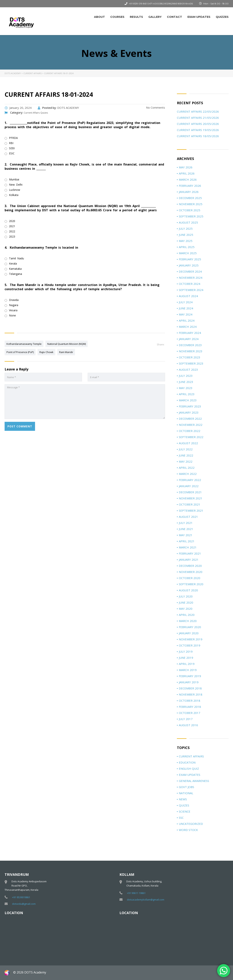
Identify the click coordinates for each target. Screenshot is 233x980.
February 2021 (190, 554)
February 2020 (190, 627)
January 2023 (189, 413)
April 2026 (187, 173)
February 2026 (190, 186)
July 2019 (186, 652)
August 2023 (188, 370)
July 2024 (186, 302)
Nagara (14, 305)
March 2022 (188, 474)
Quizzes (222, 17)
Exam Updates (199, 17)
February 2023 (190, 406)
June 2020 (186, 603)
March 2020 (188, 621)
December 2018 (190, 688)
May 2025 (186, 241)
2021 (12, 226)
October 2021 (190, 504)
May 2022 (186, 462)
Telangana (16, 274)
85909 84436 (185, 4)
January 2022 (189, 486)
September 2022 (191, 437)
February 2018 (190, 707)
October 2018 (190, 701)
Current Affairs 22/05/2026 (198, 112)
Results (136, 17)
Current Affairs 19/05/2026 (198, 130)
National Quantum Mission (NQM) (67, 344)
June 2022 (186, 455)
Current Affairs (191, 756)
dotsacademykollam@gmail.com (146, 900)
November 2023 (191, 351)
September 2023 (191, 363)
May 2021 (186, 535)
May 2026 (186, 167)
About (99, 17)
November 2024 (191, 278)
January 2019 (189, 682)
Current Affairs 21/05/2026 (198, 118)
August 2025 (188, 222)
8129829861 (171, 4)
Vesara (13, 310)
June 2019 (186, 658)
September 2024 (191, 290)
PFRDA (13, 138)
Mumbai (14, 179)
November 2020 (191, 572)
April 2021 (187, 541)
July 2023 (186, 376)
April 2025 (187, 247)
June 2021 (186, 529)
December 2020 (190, 566)
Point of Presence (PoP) (20, 352)
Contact (175, 17)
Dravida (14, 300)
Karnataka (15, 269)
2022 (12, 231)
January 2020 (189, 633)
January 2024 (189, 339)
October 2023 (190, 357)
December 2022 (190, 419)
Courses (117, 17)
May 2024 (186, 314)
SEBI (12, 148)
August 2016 (188, 725)
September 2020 (191, 584)
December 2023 (190, 345)
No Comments (155, 107)
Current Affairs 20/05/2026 (198, 124)
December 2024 (190, 272)
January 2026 (189, 192)
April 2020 (187, 615)
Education (187, 762)
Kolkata (14, 195)
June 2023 (186, 382)
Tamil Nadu (16, 258)
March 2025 (188, 253)
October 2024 (190, 284)
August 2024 (188, 296)
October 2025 (190, 210)
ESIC (12, 153)
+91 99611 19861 (136, 893)
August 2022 (188, 443)
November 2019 (191, 639)
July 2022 (186, 449)
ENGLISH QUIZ (189, 769)
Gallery (155, 17)
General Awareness (194, 781)
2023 (12, 236)
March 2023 (188, 400)
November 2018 (191, 694)
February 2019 (190, 676)
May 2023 (186, 388)
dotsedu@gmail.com (24, 904)
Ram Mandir (66, 352)
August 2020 (188, 590)
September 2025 (191, 216)
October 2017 (190, 713)
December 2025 (190, 198)
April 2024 (187, 321)
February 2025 (190, 259)
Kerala (13, 263)
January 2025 (189, 265)
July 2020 (186, 596)
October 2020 (190, 578)
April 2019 (187, 664)
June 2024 (186, 308)
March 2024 (188, 327)
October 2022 (190, 431)
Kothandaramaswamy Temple (24, 344)
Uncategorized (191, 824)
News (183, 799)
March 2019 (188, 670)
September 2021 (191, 511)
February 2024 (190, 333)
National (186, 793)
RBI (11, 143)
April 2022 (187, 468)
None (12, 315)
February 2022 (190, 480)
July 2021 (186, 523)
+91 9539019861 (21, 897)
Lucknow (15, 190)
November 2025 (191, 204)
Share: (161, 344)
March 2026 (188, 180)
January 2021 (189, 560)
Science (185, 812)
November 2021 (191, 498)
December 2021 (190, 492)
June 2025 (186, 235)
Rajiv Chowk (46, 352)
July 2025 (186, 229)
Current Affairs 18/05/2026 (198, 136)
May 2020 (186, 609)
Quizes (184, 805)
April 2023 (187, 394)
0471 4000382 (156, 4)
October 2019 (190, 645)
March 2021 (188, 547)
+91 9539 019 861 (138, 4)
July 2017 (186, 719)
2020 (12, 221)
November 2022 (191, 425)
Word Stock (188, 830)
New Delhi (16, 185)
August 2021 (188, 517)
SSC (181, 818)
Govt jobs (186, 787)
